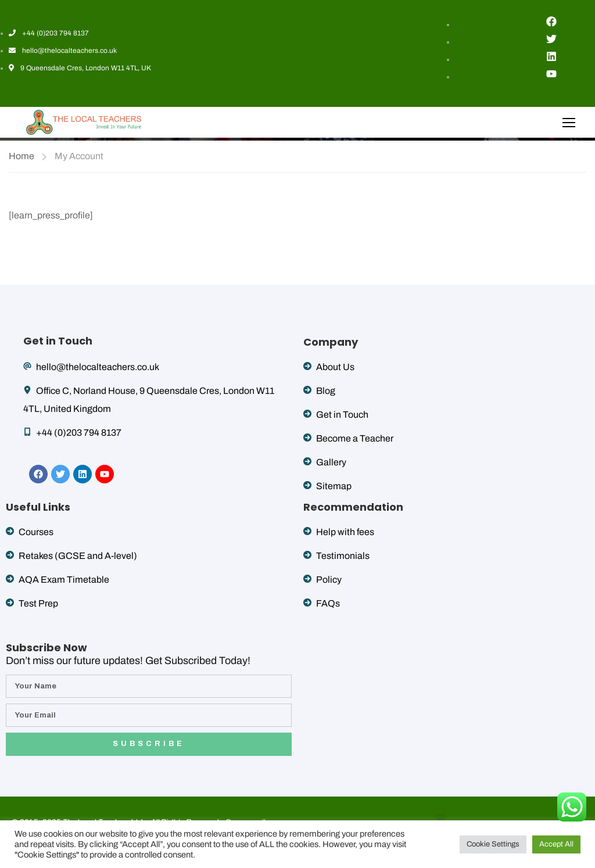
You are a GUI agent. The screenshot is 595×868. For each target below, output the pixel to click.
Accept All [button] (556, 844)
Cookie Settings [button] (493, 844)
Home (21, 156)
